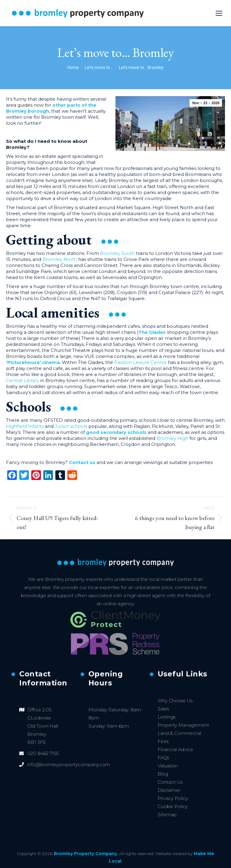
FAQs (163, 758)
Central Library (23, 380)
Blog (163, 774)
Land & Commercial (179, 733)
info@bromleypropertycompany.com (69, 765)
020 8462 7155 (43, 753)
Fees (163, 741)
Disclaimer (169, 790)
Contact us (83, 462)
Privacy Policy (173, 798)
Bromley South (117, 253)
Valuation (168, 766)
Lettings (166, 717)
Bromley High (172, 438)
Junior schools (71, 426)
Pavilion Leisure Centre (140, 362)
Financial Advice (175, 749)
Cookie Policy (173, 806)
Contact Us (170, 782)
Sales (163, 709)
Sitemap (167, 815)
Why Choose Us (175, 701)
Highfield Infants (25, 426)
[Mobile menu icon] (219, 13)
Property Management (183, 725)
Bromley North (60, 259)
